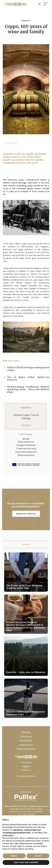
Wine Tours (26, 737)
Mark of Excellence (26, 749)
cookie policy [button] (8, 835)
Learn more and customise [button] (26, 862)
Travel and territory (26, 448)
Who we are (26, 762)
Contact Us (26, 770)
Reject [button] (14, 856)
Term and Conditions (26, 776)
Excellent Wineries (26, 445)
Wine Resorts (26, 741)
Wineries (26, 732)
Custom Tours (26, 745)
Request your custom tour (26, 514)
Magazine (26, 766)
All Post (26, 439)
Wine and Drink (26, 442)
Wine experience (26, 455)
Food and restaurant (26, 452)
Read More (26, 425)
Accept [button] (38, 856)
